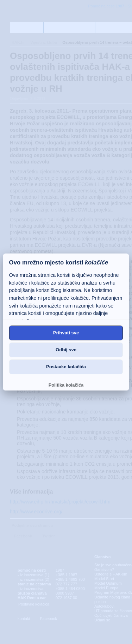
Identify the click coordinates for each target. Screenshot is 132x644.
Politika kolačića (66, 385)
